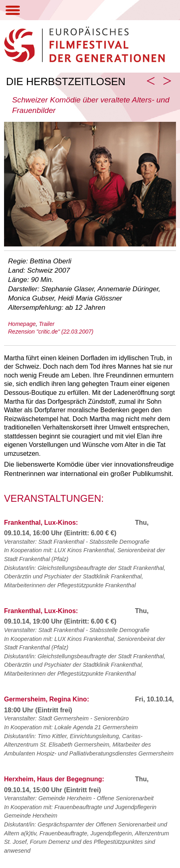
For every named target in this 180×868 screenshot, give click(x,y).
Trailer (47, 324)
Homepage (22, 324)
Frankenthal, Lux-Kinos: (41, 523)
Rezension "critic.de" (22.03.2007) (51, 332)
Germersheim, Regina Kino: (47, 699)
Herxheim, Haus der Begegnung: (54, 779)
